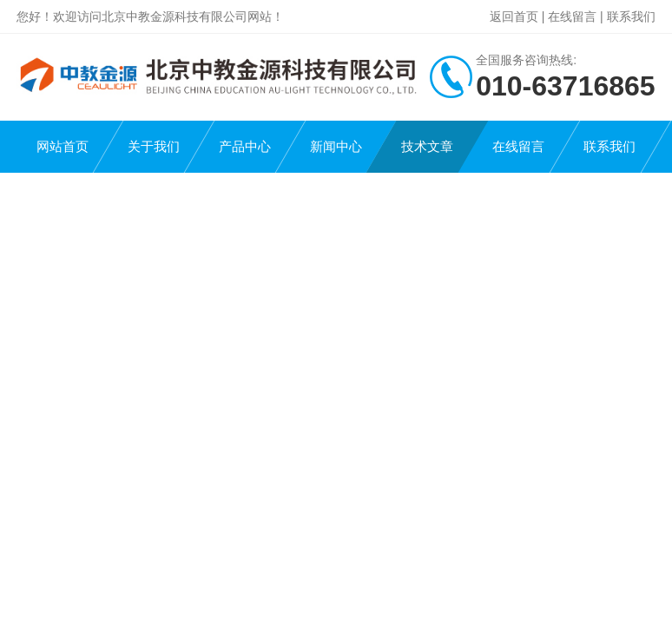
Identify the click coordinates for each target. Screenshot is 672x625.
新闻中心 (336, 146)
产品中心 (245, 146)
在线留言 (572, 16)
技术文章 (427, 146)
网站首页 (63, 146)
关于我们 (154, 146)
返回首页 (514, 16)
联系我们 (631, 16)
